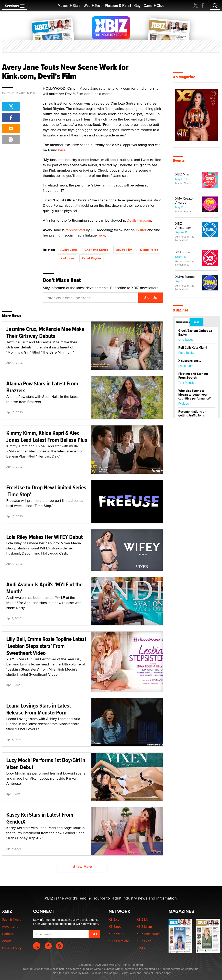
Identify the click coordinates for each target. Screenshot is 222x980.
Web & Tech (93, 6)
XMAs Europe (185, 277)
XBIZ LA (142, 919)
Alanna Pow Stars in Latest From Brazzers (42, 387)
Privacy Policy (12, 948)
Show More (83, 867)
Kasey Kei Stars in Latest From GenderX (40, 818)
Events (179, 160)
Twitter (141, 230)
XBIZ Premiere (119, 941)
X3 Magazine (184, 77)
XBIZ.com (115, 919)
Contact (8, 934)
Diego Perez (149, 250)
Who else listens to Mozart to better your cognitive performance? (195, 395)
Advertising (10, 927)
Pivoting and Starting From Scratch (193, 376)
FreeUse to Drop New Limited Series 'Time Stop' (46, 491)
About (6, 941)
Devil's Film (124, 250)
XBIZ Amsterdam (183, 226)
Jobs (196, 322)
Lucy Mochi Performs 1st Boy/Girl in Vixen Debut (46, 764)
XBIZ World (116, 934)
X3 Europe (183, 252)
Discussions (183, 322)
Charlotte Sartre (96, 250)
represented (75, 230)
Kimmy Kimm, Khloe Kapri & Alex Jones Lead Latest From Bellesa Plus (47, 436)
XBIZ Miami (183, 174)
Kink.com (67, 258)
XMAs (141, 948)
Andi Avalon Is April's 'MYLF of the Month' (44, 588)
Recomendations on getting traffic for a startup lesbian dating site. (194, 417)
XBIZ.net (181, 310)
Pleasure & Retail (118, 6)
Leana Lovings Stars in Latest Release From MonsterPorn (39, 709)
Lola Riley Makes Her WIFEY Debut (44, 537)
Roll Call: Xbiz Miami (193, 348)
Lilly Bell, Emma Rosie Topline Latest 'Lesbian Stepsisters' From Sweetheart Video (46, 646)
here (62, 150)
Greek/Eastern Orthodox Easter (195, 333)
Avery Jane (69, 250)
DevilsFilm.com (139, 220)
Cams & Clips (154, 6)
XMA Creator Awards (184, 200)
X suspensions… (190, 361)
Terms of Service (153, 973)
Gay (137, 6)
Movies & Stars (69, 6)
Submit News (11, 919)
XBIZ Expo (144, 941)
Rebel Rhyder (91, 258)
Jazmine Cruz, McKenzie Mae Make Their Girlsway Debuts (45, 332)
